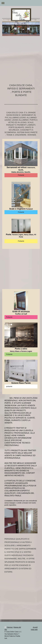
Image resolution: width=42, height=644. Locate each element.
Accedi (35, 627)
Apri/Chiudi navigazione (21, 3)
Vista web (34, 630)
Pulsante (21, 175)
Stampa (9, 627)
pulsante (9, 386)
